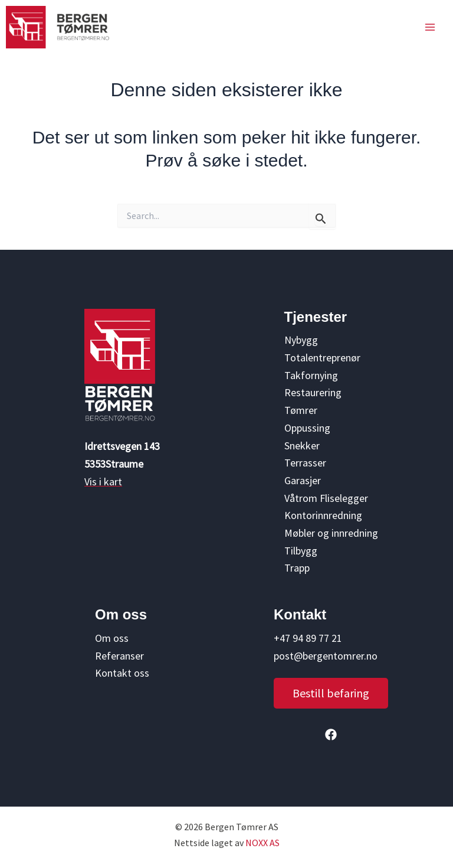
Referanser (119, 656)
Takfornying (311, 375)
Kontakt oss (122, 673)
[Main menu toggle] (430, 27)
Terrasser (305, 463)
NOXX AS (262, 843)
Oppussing (307, 428)
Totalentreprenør (322, 358)
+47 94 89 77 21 (308, 638)
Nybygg (301, 340)
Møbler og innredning (331, 533)
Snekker (302, 446)
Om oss (112, 638)
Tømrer (301, 410)
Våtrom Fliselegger (326, 498)
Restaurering (313, 392)
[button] (331, 693)
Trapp (297, 568)
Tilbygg (301, 551)
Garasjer (303, 480)
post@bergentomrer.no (326, 656)
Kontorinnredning (323, 515)
